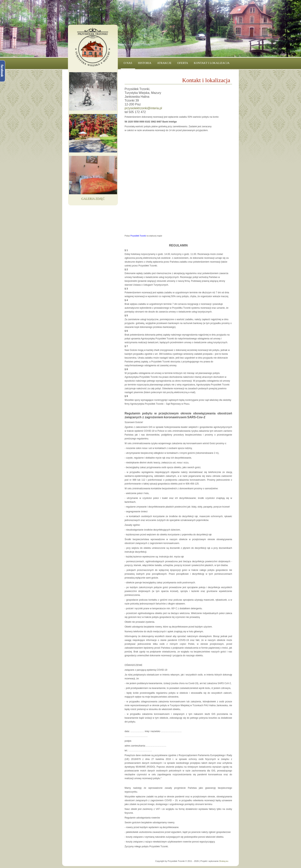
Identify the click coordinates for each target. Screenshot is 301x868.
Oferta (183, 63)
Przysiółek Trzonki (138, 236)
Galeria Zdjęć (93, 199)
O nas (128, 63)
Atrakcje (164, 63)
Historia (145, 63)
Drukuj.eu (224, 861)
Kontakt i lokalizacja (212, 63)
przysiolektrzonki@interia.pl (143, 108)
